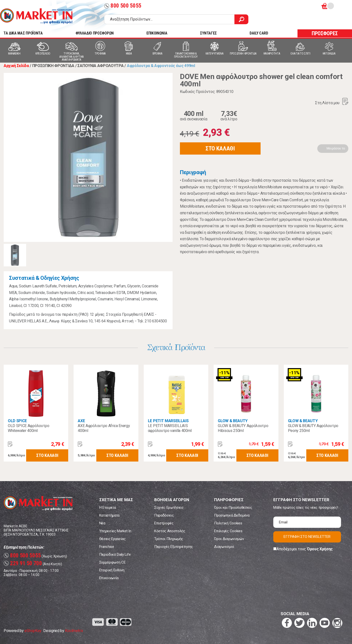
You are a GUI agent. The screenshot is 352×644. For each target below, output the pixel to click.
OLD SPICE (17, 421)
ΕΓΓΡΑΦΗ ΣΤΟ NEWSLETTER (307, 537)
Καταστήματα (109, 515)
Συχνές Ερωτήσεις (169, 508)
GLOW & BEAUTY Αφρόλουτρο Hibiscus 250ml (243, 428)
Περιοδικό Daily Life (115, 554)
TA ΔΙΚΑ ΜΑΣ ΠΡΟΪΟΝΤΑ (23, 33)
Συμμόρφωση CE (112, 562)
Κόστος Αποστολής (170, 531)
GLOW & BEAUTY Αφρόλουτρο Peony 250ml (313, 428)
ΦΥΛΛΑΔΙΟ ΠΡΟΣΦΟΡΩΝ (95, 33)
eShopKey (33, 631)
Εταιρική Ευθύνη (112, 570)
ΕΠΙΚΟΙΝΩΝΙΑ (157, 33)
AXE (81, 421)
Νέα (102, 523)
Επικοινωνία (109, 578)
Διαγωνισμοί (224, 547)
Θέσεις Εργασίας (112, 539)
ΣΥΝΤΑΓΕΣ (208, 33)
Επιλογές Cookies (228, 531)
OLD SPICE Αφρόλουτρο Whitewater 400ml (29, 428)
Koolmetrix (74, 631)
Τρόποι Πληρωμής (169, 539)
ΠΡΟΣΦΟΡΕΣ (325, 33)
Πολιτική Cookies (228, 523)
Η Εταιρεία (108, 508)
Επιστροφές (164, 523)
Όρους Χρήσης (320, 549)
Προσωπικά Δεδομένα (232, 515)
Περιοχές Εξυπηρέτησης (174, 547)
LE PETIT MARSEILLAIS (168, 421)
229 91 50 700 (23, 563)
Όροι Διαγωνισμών (229, 539)
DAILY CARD (259, 33)
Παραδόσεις (164, 515)
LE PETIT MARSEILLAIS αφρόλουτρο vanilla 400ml (170, 428)
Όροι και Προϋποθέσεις (233, 508)
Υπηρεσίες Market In (115, 531)
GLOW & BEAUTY (233, 421)
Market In (36, 16)
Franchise (107, 547)
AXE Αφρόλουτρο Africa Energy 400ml (104, 428)
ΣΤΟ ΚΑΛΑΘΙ (220, 148)
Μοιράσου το (336, 148)
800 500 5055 (123, 6)
